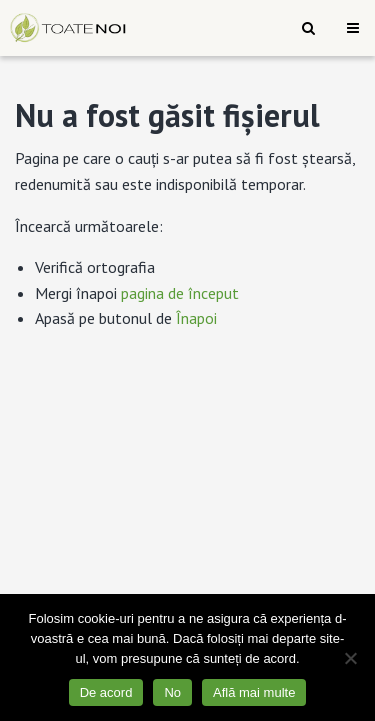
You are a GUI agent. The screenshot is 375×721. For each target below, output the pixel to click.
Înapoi (196, 318)
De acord (106, 692)
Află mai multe (254, 692)
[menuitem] (308, 28)
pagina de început (180, 293)
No (172, 692)
